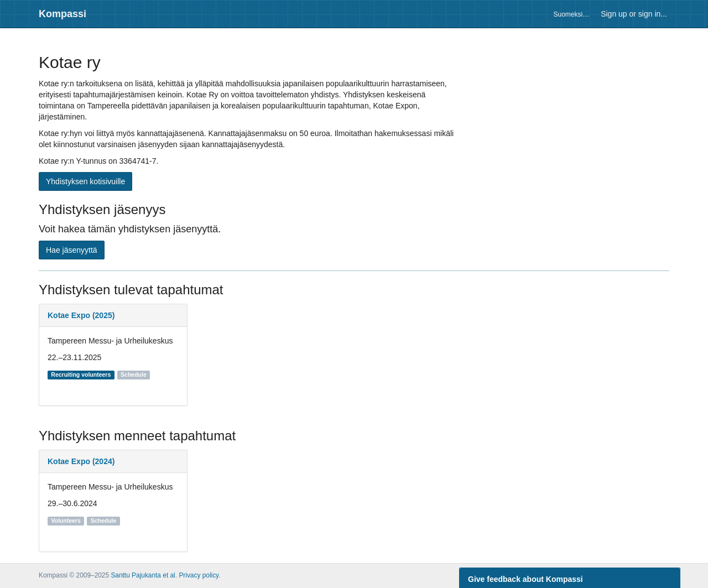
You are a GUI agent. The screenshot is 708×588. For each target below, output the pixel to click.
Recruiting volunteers (81, 374)
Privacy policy (199, 575)
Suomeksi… (571, 14)
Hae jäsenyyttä (72, 250)
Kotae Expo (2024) (81, 461)
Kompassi (63, 14)
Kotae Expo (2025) (81, 315)
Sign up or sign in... (634, 14)
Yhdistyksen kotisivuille (85, 181)
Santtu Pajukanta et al (143, 575)
